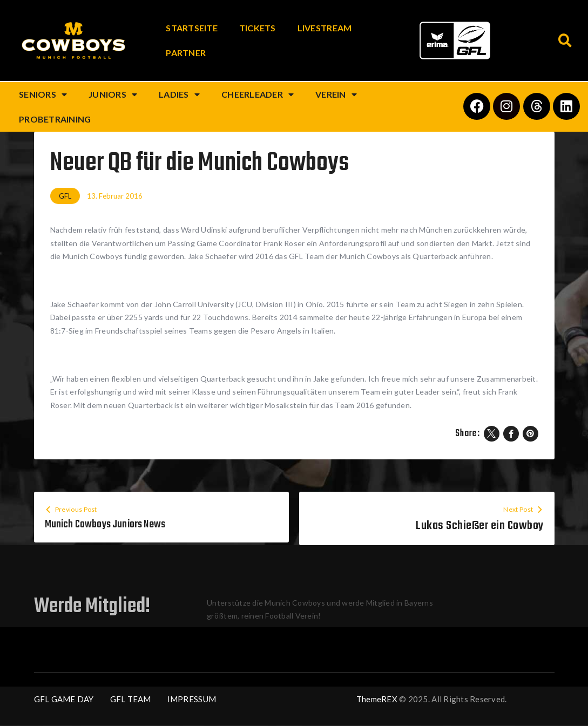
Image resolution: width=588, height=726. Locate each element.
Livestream (325, 28)
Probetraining (55, 119)
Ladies (179, 94)
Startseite (192, 28)
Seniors (43, 94)
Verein (336, 94)
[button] (565, 41)
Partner (186, 53)
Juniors (113, 94)
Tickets (258, 28)
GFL (65, 196)
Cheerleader (258, 94)
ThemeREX (377, 700)
